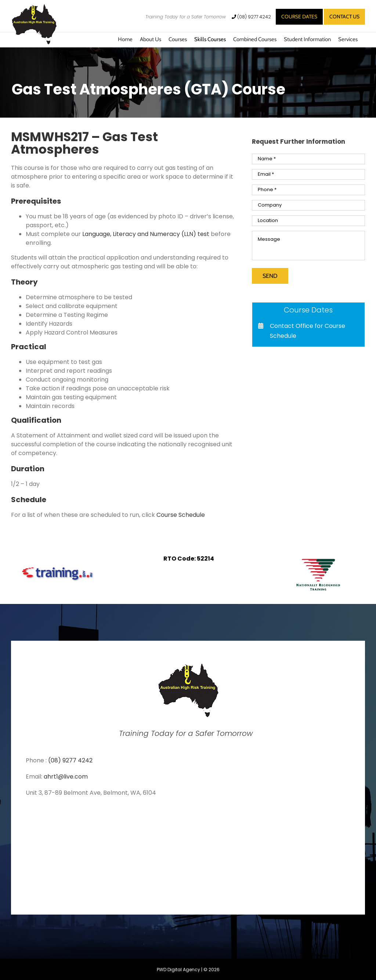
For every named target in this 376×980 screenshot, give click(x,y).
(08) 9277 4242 (252, 17)
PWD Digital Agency (178, 970)
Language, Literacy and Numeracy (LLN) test (146, 234)
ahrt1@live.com (66, 777)
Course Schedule (181, 515)
